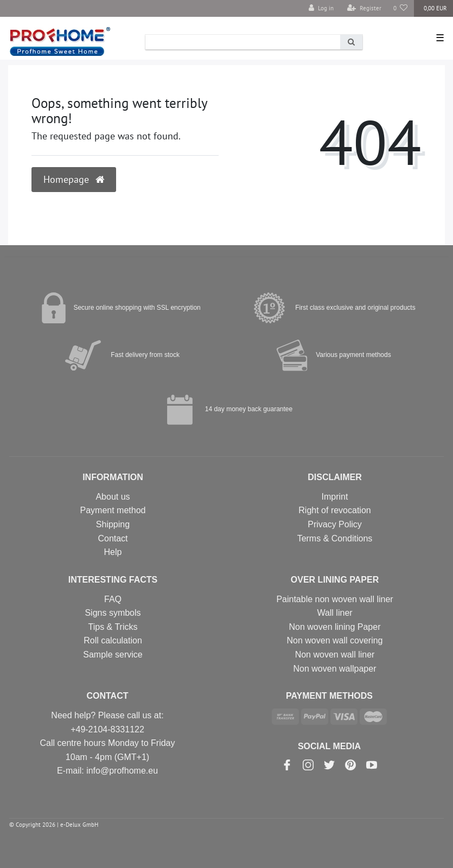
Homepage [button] (74, 179)
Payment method (113, 510)
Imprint (335, 497)
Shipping (113, 524)
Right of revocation (334, 510)
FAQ (113, 599)
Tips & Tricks (113, 627)
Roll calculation (113, 640)
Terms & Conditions (335, 538)
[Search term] (243, 42)
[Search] (351, 42)
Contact (113, 538)
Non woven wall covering (335, 640)
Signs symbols (113, 613)
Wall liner (334, 613)
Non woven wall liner (335, 655)
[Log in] (321, 8)
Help (113, 552)
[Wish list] (401, 8)
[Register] (364, 8)
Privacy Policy (335, 524)
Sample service (113, 655)
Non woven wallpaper (335, 669)
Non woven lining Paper (335, 627)
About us (113, 497)
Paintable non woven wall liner (334, 599)
